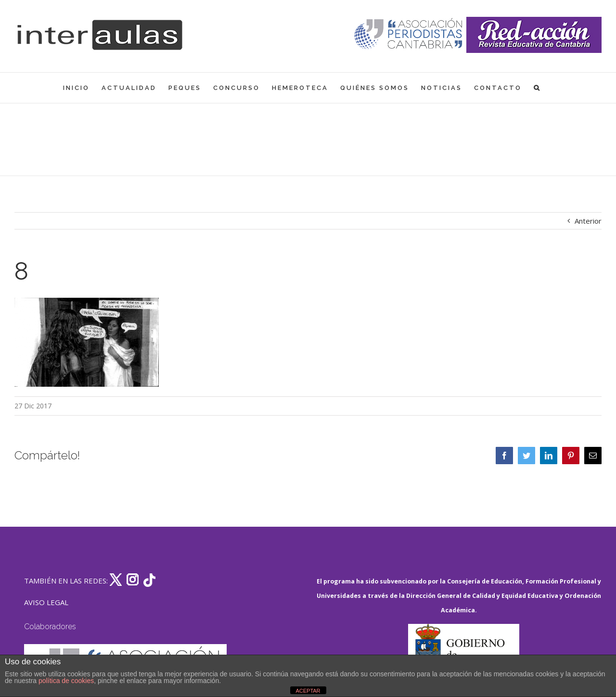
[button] (537, 88)
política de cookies (66, 681)
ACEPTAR (308, 691)
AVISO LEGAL (46, 602)
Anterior (588, 221)
